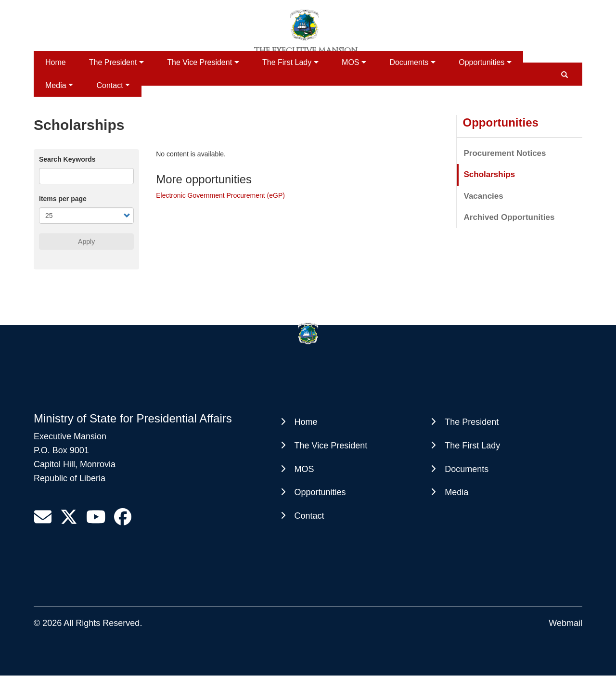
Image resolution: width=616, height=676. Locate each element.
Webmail (565, 623)
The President (113, 62)
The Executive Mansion (306, 51)
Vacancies (484, 196)
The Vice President (199, 62)
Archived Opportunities (509, 217)
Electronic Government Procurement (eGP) (220, 195)
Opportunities (481, 62)
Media (56, 85)
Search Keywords (67, 159)
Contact (109, 85)
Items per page (63, 199)
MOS (350, 62)
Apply (86, 242)
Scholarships (490, 174)
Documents (409, 62)
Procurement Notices (505, 153)
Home (56, 62)
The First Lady (287, 62)
